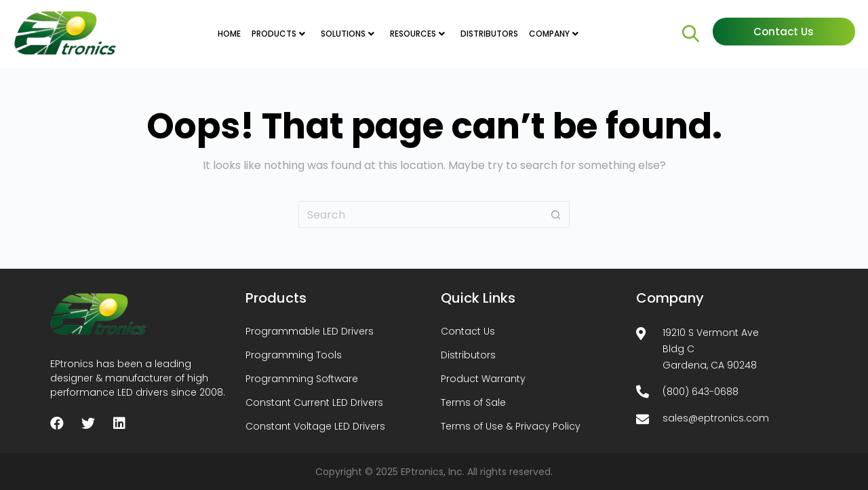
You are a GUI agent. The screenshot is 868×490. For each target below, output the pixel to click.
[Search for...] (420, 214)
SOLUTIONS (343, 34)
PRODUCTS (274, 34)
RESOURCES (413, 34)
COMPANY (549, 34)
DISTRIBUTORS (489, 34)
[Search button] (556, 214)
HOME (229, 34)
